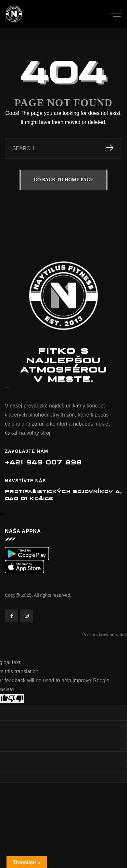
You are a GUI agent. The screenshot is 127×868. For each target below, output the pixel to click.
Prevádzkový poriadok (105, 635)
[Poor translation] (16, 699)
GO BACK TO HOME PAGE (64, 180)
